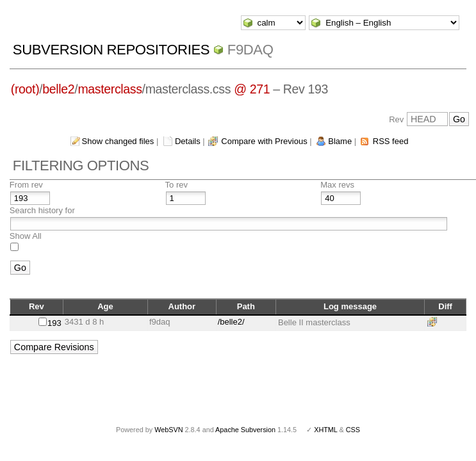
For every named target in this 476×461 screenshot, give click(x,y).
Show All (26, 236)
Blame (340, 141)
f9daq (250, 50)
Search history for (42, 210)
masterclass (110, 89)
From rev (26, 185)
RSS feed (391, 141)
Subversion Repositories (111, 50)
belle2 (58, 89)
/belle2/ (231, 322)
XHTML (325, 430)
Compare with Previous (264, 141)
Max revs (337, 185)
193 (54, 323)
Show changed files (118, 141)
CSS (353, 430)
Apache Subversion (245, 430)
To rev (176, 185)
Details (188, 141)
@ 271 (252, 89)
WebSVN (168, 430)
